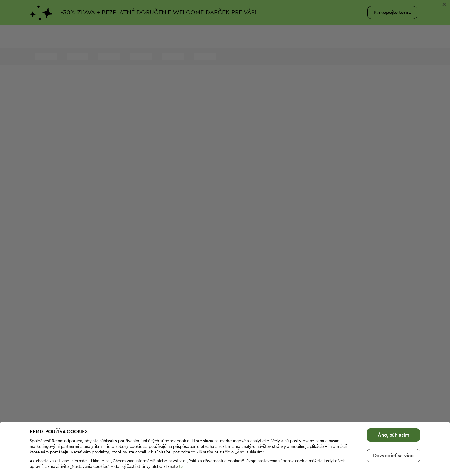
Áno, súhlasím (394, 416)
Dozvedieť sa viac (393, 437)
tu (181, 447)
